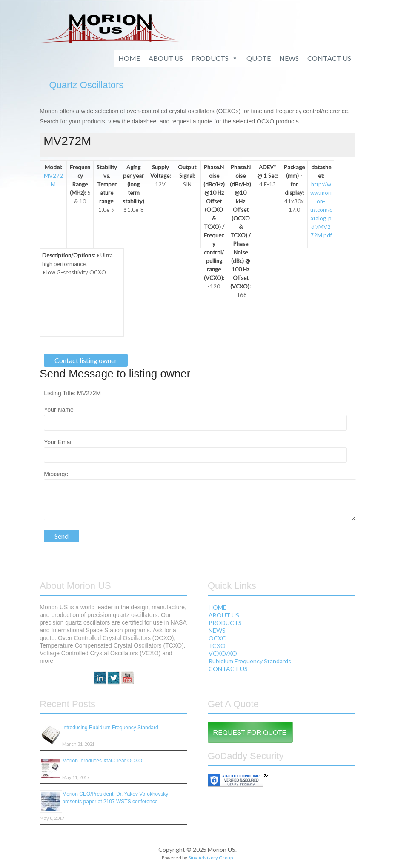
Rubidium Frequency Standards (250, 661)
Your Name (59, 410)
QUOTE (259, 58)
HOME (129, 58)
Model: (53, 167)
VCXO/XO (223, 653)
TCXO (217, 646)
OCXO (218, 638)
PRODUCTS (215, 58)
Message (56, 474)
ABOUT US (166, 58)
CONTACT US (329, 58)
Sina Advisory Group (210, 858)
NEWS (289, 58)
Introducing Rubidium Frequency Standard (110, 728)
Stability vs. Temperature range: (107, 184)
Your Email (58, 442)
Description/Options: (69, 255)
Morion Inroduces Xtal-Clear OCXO (102, 761)
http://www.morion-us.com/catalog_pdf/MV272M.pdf (321, 210)
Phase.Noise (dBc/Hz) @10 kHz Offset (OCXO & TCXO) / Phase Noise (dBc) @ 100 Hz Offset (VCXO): (240, 227)
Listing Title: (60, 393)
